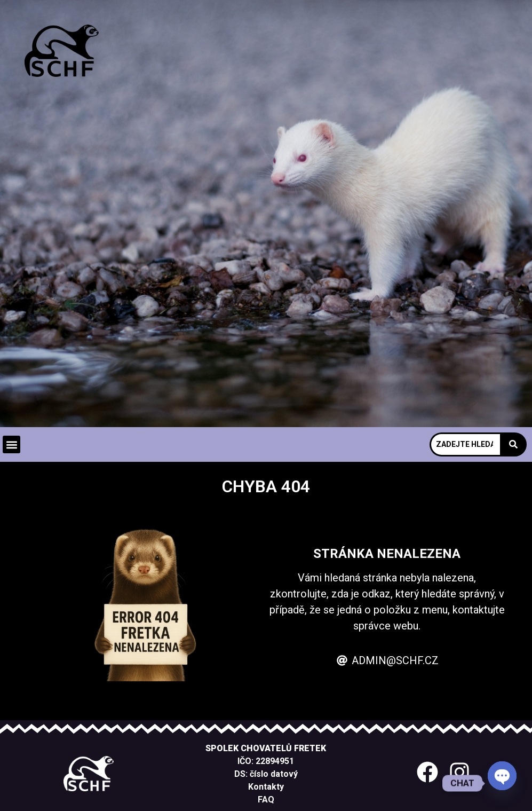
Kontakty (266, 787)
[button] (11, 444)
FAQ (266, 800)
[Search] (465, 444)
